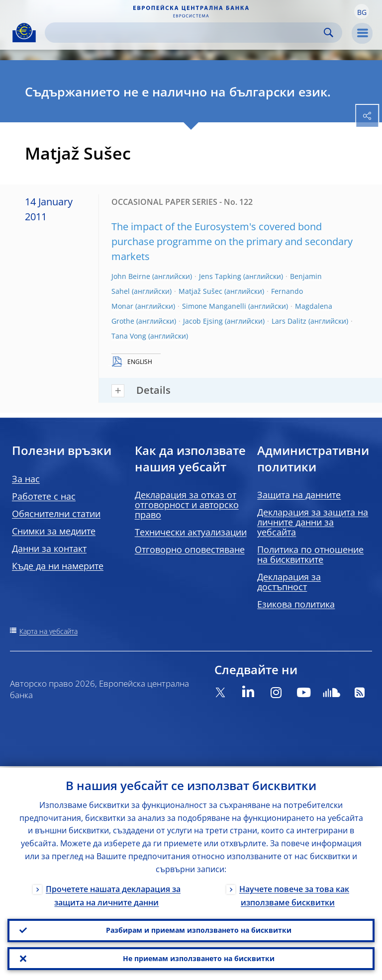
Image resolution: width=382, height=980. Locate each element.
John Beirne (131, 276)
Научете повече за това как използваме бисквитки (294, 894)
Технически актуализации (191, 532)
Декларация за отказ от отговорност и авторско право (187, 505)
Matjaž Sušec (200, 291)
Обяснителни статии (56, 514)
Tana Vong (129, 336)
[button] (362, 11)
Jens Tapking (220, 276)
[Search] (186, 33)
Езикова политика (296, 604)
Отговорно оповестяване (190, 549)
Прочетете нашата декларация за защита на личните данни (113, 894)
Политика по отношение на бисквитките (310, 554)
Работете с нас (44, 496)
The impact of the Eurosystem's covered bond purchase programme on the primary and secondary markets (232, 241)
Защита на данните (299, 495)
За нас (26, 479)
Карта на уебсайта (48, 631)
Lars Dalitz (289, 321)
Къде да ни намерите (58, 566)
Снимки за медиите (54, 531)
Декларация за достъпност (289, 582)
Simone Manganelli (214, 306)
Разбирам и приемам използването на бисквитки (199, 929)
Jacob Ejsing (203, 321)
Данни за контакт (49, 548)
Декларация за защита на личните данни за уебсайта (313, 522)
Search (329, 33)
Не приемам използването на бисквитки (199, 958)
